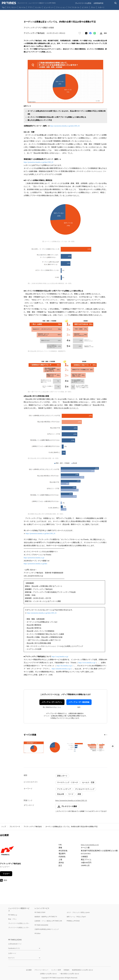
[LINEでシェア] (95, 33)
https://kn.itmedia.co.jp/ (64, 666)
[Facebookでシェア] (90, 33)
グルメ (93, 7)
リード (71, 794)
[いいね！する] (80, 33)
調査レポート (62, 776)
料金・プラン (12, 919)
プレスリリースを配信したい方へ (19, 927)
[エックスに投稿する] (86, 33)
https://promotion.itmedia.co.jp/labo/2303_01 (65, 126)
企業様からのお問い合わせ (48, 974)
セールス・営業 (88, 782)
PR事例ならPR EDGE (73, 921)
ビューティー (49, 7)
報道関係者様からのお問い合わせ (83, 970)
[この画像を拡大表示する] (34, 747)
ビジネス (85, 7)
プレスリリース (15, 827)
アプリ (30, 7)
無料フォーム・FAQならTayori (76, 917)
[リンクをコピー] (105, 33)
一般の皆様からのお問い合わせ (69, 974)
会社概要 (29, 970)
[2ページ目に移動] (106, 735)
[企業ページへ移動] (7, 851)
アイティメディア (64, 789)
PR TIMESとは (13, 915)
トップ (4, 827)
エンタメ (38, 7)
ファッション (61, 7)
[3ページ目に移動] (107, 735)
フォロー (6, 874)
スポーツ (101, 7)
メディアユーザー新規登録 (79, 702)
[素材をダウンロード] (101, 33)
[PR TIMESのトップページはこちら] (29, 3)
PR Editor (38, 933)
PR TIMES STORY (40, 912)
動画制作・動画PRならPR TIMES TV (46, 917)
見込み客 (61, 794)
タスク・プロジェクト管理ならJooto (78, 912)
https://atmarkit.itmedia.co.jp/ (61, 669)
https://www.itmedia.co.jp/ (87, 663)
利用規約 (66, 970)
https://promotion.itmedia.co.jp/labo (35, 564)
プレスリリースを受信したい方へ (19, 923)
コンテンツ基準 (56, 970)
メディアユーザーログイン (52, 702)
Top (3, 7)
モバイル (22, 7)
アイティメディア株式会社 (33, 827)
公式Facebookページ (15, 944)
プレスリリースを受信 (83, 3)
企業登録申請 (98, 3)
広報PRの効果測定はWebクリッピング (47, 929)
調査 (79, 794)
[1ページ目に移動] (105, 735)
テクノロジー (12, 7)
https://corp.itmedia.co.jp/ (60, 657)
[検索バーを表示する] (116, 3)
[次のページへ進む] (112, 746)
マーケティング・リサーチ (68, 782)
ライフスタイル (74, 7)
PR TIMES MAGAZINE (41, 925)
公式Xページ (12, 953)
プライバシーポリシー (41, 970)
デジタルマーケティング (85, 789)
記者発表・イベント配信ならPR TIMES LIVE (48, 921)
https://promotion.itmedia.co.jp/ (34, 558)
